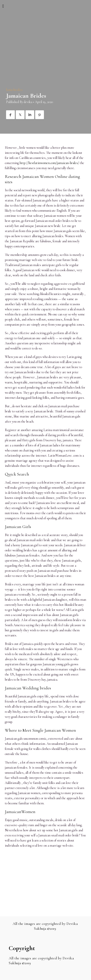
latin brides (14, 90)
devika (28, 102)
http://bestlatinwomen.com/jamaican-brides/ (49, 163)
